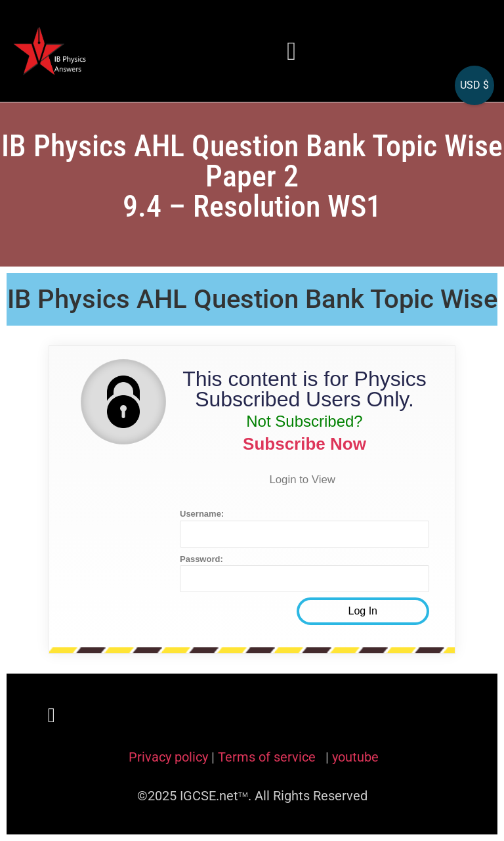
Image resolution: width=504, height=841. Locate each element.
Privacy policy (168, 757)
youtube (355, 757)
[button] (292, 51)
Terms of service (268, 757)
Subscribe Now (304, 444)
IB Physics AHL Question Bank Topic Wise (252, 299)
